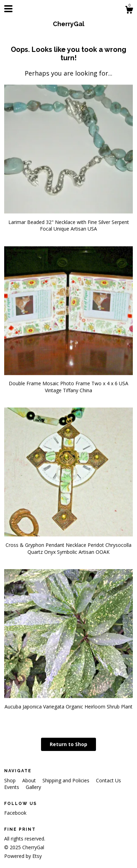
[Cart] (129, 11)
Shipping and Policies (67, 780)
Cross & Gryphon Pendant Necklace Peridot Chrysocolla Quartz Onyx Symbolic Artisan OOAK (68, 545)
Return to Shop (68, 744)
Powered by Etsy (23, 856)
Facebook (15, 813)
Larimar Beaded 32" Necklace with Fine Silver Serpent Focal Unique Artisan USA (68, 222)
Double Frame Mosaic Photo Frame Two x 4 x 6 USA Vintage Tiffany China (68, 383)
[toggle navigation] (8, 9)
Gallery (33, 787)
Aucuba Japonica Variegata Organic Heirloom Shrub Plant (68, 703)
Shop (11, 780)
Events (12, 787)
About (30, 780)
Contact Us (108, 780)
